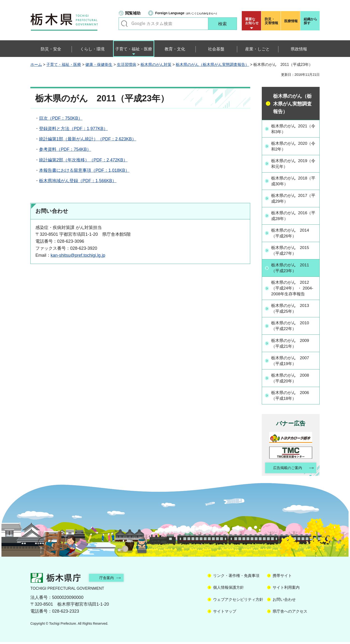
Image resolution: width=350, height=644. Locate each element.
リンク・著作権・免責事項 (236, 578)
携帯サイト (282, 578)
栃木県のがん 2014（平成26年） (292, 234)
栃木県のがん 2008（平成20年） (292, 379)
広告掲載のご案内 (287, 470)
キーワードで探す (124, 24)
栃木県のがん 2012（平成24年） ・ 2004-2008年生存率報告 (294, 289)
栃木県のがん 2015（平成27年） (292, 251)
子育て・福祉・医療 (64, 65)
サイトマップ (225, 613)
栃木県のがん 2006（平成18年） (292, 397)
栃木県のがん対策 (156, 65)
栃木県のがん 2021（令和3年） (291, 129)
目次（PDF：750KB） (61, 118)
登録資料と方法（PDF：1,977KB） (73, 129)
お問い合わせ (284, 601)
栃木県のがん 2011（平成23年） (292, 268)
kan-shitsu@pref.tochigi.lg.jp (78, 255)
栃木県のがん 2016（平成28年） (291, 216)
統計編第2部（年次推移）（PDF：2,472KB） (83, 160)
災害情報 (272, 21)
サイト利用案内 (286, 590)
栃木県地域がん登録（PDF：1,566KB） (78, 181)
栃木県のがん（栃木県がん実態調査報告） (212, 65)
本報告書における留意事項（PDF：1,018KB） (84, 170)
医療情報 (291, 21)
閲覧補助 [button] (133, 13)
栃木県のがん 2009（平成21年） (292, 344)
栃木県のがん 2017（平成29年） (291, 199)
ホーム (36, 65)
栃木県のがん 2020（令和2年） (291, 146)
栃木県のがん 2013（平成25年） (292, 309)
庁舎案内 (109, 580)
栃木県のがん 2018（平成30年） (291, 181)
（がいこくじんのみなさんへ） (187, 13)
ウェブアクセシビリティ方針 (238, 601)
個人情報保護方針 (229, 590)
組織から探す (310, 21)
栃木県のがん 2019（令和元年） (291, 164)
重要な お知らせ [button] (252, 21)
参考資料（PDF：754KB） (65, 149)
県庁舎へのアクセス (290, 613)
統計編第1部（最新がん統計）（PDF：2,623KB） (88, 139)
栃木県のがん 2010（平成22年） (292, 327)
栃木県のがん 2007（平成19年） (292, 362)
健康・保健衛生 (99, 65)
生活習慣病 (127, 65)
